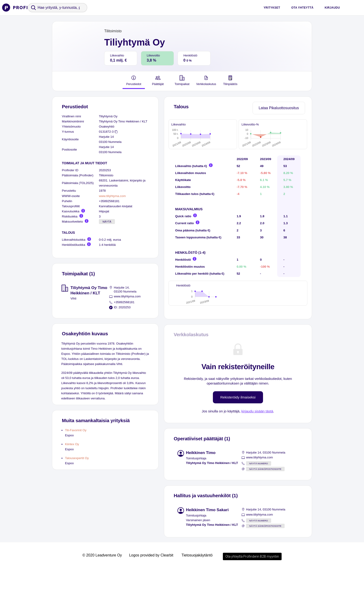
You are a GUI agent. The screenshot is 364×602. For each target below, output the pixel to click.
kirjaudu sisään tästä (257, 444)
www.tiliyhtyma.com (112, 196)
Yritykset (272, 8)
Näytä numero (259, 496)
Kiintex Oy (72, 444)
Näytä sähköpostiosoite (265, 502)
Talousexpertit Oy (77, 458)
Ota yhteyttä (302, 8)
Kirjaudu (332, 8)
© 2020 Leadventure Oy (102, 588)
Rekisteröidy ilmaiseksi (238, 430)
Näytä (107, 222)
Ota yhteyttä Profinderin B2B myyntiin (252, 589)
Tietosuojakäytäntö (197, 588)
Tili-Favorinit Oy (76, 430)
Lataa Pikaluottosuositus (279, 108)
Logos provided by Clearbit (151, 588)
